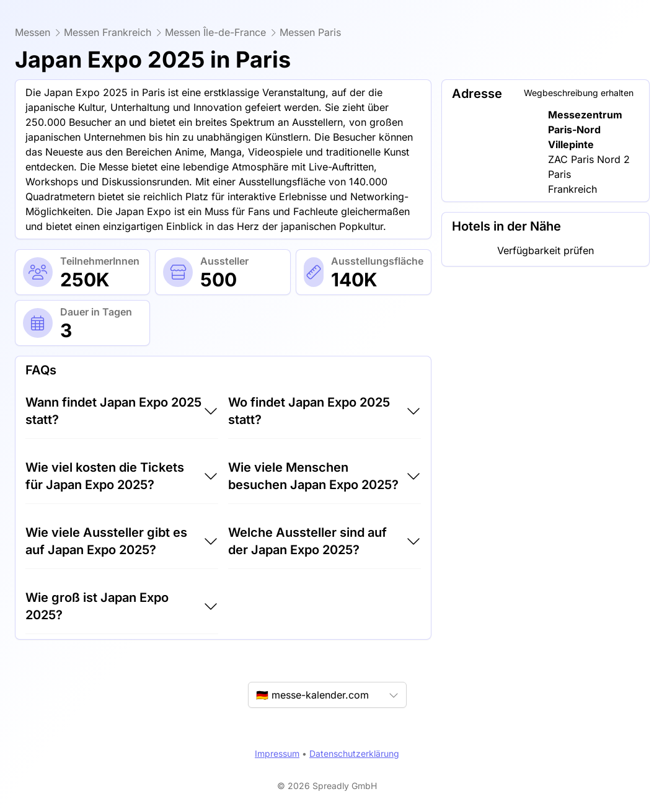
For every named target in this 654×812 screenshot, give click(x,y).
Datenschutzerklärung (354, 753)
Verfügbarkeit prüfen (546, 250)
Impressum (277, 753)
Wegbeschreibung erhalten (579, 93)
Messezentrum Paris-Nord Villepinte (585, 130)
